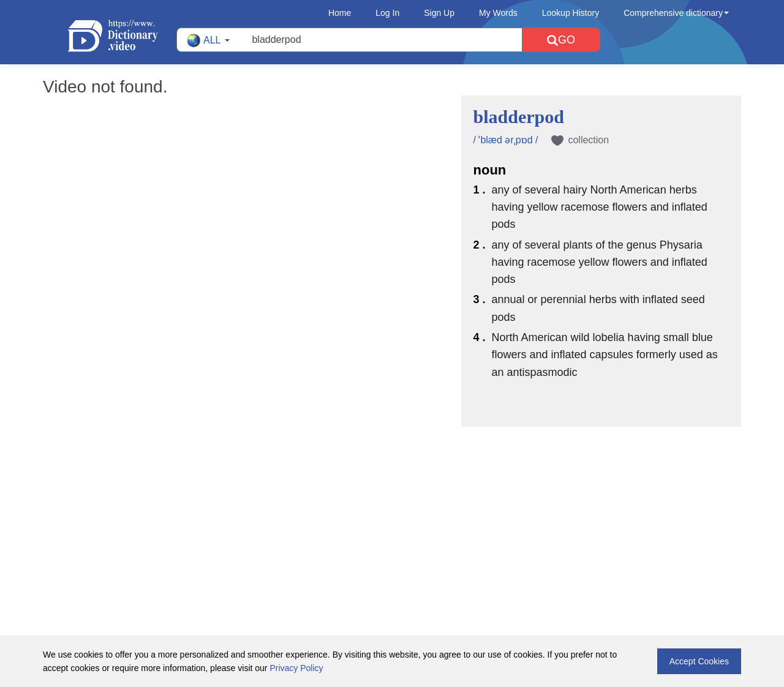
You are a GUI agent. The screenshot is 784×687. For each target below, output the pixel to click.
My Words (498, 13)
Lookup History (571, 13)
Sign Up (439, 13)
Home (340, 13)
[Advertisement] (392, 506)
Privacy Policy (296, 668)
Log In (387, 13)
